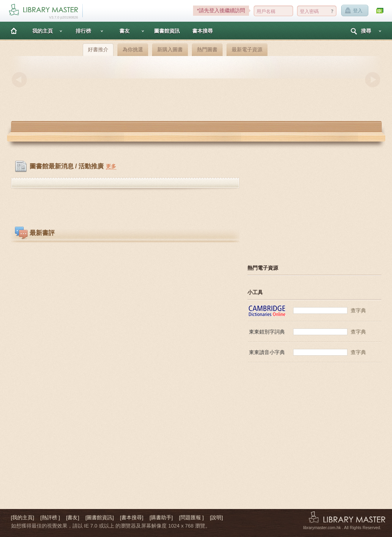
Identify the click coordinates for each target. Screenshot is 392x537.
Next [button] (373, 80)
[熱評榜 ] (50, 517)
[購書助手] (161, 517)
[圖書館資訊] (100, 517)
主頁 (14, 31)
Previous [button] (19, 80)
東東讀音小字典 (267, 352)
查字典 (358, 310)
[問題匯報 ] (191, 517)
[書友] (73, 517)
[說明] (216, 517)
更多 (111, 166)
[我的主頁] (23, 517)
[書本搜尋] (132, 517)
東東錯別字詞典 (267, 332)
